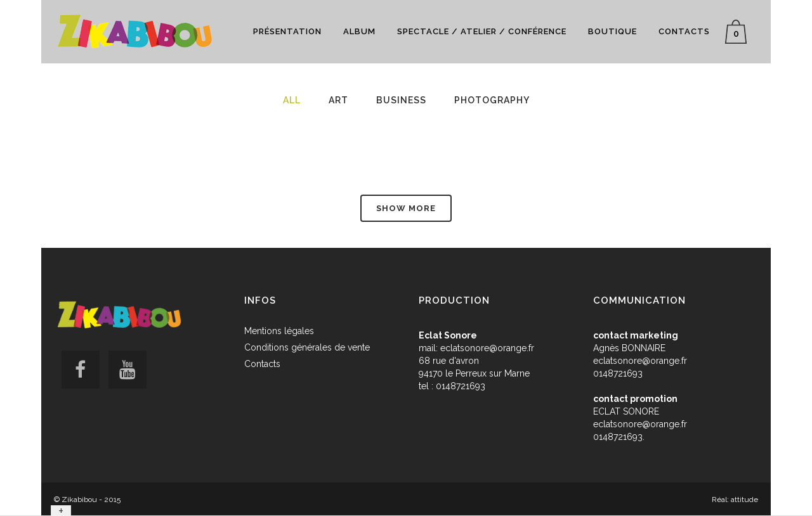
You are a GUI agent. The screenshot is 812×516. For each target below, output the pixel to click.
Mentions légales (279, 331)
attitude (744, 500)
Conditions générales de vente (307, 347)
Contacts (262, 364)
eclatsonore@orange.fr (487, 348)
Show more (406, 208)
